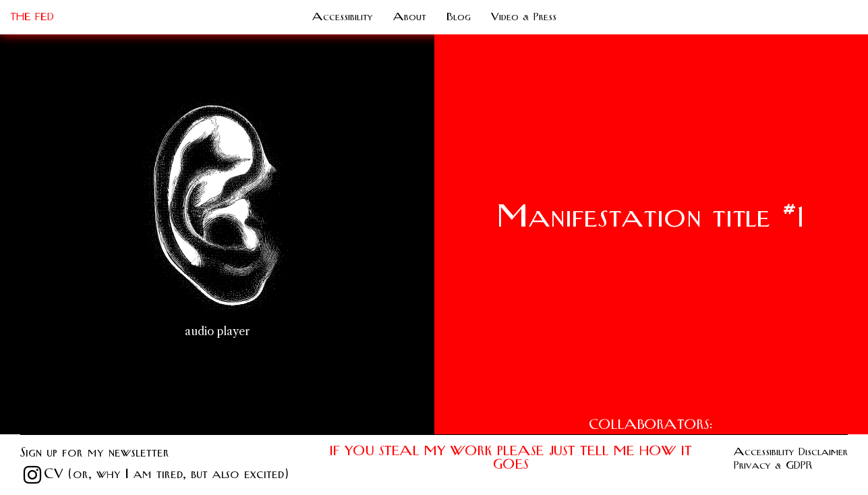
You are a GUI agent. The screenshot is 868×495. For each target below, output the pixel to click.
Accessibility (343, 17)
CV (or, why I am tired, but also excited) (166, 474)
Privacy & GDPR (773, 465)
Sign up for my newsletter (95, 453)
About (410, 17)
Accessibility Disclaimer (791, 452)
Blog (459, 17)
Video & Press (524, 17)
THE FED (32, 17)
